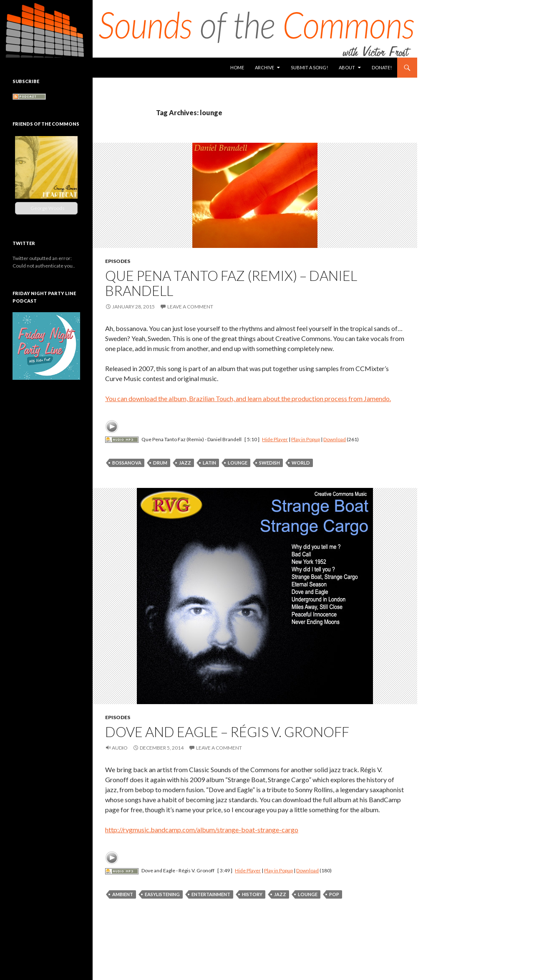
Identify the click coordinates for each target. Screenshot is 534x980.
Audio (120, 748)
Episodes (118, 261)
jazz (185, 463)
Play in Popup (306, 439)
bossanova (127, 463)
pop (334, 894)
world (301, 463)
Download (335, 439)
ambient (123, 894)
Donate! (382, 67)
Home (237, 67)
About (347, 67)
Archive (264, 67)
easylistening (162, 894)
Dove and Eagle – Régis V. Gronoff (227, 732)
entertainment (211, 894)
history (252, 894)
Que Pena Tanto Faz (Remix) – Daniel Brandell (231, 283)
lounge (238, 463)
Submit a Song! (309, 67)
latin (209, 463)
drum (160, 463)
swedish (270, 463)
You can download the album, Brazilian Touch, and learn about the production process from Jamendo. (248, 398)
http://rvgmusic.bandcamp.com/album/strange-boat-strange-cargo (202, 830)
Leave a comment (190, 307)
